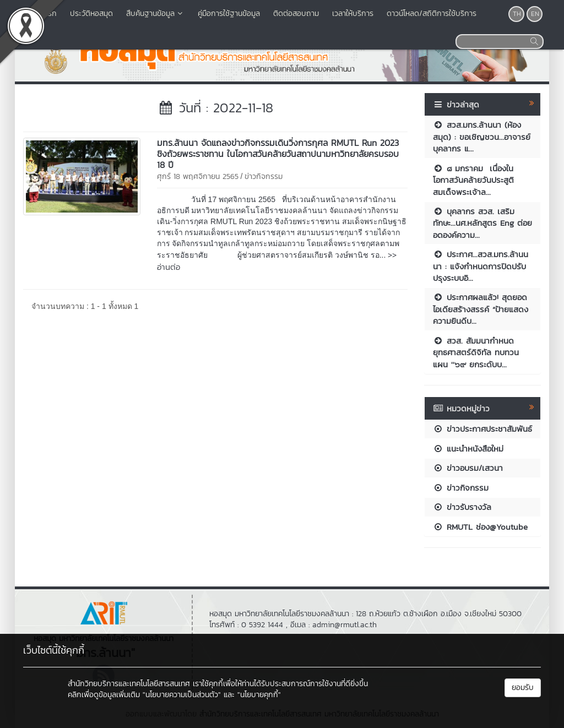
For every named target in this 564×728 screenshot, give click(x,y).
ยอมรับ (523, 688)
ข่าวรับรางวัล (462, 507)
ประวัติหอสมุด (91, 13)
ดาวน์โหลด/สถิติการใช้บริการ (432, 13)
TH (517, 14)
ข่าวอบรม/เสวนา (468, 468)
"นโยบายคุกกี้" (259, 695)
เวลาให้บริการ (353, 13)
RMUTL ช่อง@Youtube (480, 527)
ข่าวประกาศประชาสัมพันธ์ (482, 429)
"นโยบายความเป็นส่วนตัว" (182, 695)
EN (535, 14)
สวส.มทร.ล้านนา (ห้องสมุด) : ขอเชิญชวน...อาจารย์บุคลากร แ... (482, 137)
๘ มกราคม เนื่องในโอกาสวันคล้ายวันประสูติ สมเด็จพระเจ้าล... (473, 180)
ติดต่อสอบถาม (296, 13)
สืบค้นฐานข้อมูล (155, 13)
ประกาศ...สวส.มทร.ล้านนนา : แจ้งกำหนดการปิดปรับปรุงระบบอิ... (481, 266)
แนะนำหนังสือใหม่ (468, 449)
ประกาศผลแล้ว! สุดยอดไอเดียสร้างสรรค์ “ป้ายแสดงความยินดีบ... (481, 309)
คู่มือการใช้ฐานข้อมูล (229, 13)
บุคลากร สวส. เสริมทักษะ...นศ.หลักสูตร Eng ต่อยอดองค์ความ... (482, 223)
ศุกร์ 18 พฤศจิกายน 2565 (198, 176)
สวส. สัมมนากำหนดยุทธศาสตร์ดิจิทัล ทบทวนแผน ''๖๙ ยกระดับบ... (476, 352)
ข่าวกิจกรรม (264, 176)
